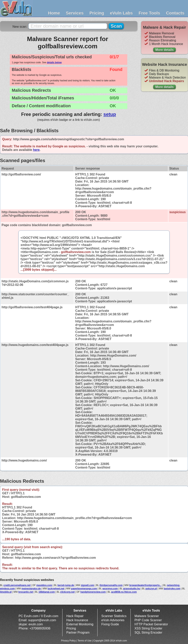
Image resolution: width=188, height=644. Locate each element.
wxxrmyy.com (110, 589)
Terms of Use (85, 641)
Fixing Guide (110, 624)
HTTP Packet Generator (151, 624)
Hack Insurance (77, 620)
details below (54, 62)
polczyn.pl (151, 589)
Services (75, 13)
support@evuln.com (42, 620)
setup (110, 114)
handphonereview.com (93, 592)
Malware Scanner (147, 616)
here (36, 150)
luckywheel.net (56, 589)
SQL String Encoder (148, 633)
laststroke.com (172, 589)
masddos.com (44, 585)
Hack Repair (75, 616)
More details (164, 50)
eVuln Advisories (113, 620)
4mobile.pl (6, 592)
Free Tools (149, 13)
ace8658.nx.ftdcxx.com (124, 592)
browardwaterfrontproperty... (145, 585)
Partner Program (78, 633)
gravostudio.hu (132, 589)
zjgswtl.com (88, 585)
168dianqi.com (47, 592)
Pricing (97, 13)
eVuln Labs (121, 13)
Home (54, 13)
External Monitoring (80, 624)
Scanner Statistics (114, 616)
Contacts (175, 13)
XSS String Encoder (148, 628)
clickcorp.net (67, 592)
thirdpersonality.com (111, 585)
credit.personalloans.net (17, 585)
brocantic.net (26, 592)
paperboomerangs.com (84, 589)
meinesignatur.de (31, 589)
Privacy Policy (68, 641)
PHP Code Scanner (148, 620)
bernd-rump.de (66, 585)
